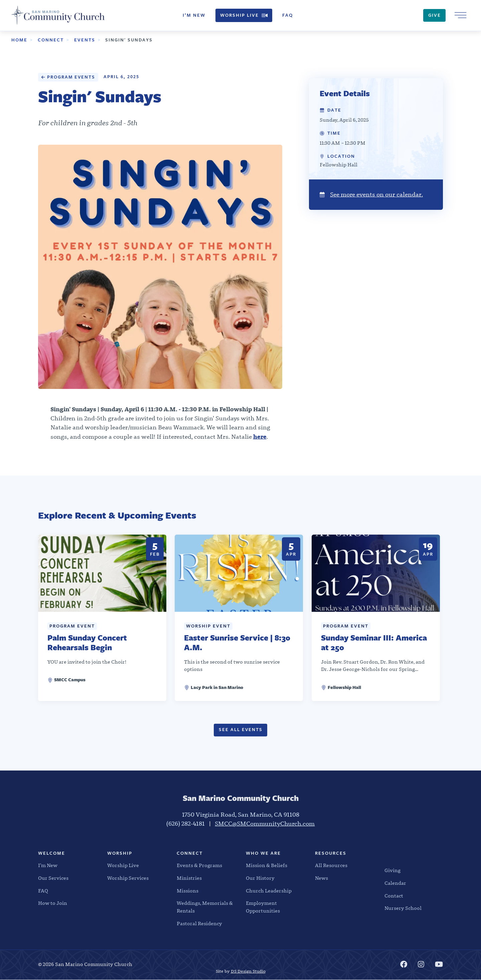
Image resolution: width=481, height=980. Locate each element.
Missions (188, 891)
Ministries (189, 878)
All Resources (331, 865)
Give (435, 15)
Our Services (53, 878)
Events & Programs (199, 865)
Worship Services (128, 878)
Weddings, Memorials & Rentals (205, 907)
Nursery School (403, 908)
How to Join (53, 903)
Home (19, 40)
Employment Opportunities (263, 907)
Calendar (395, 883)
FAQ (288, 15)
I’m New (194, 15)
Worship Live (244, 15)
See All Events (240, 730)
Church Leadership (269, 891)
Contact (394, 896)
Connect (51, 40)
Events (85, 40)
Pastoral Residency (199, 924)
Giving (392, 870)
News (322, 878)
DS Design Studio (248, 971)
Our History (260, 878)
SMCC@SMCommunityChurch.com (265, 824)
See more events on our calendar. (371, 195)
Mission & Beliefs (267, 865)
